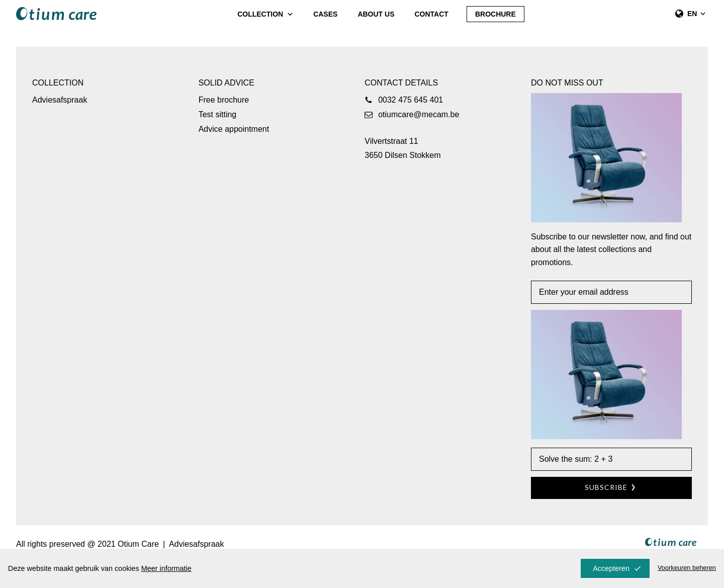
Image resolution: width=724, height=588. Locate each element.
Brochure (495, 14)
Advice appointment (234, 129)
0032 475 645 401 (411, 100)
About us (376, 14)
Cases (325, 14)
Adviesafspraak (60, 100)
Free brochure (224, 100)
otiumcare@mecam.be (419, 114)
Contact (432, 14)
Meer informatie (166, 568)
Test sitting (218, 114)
